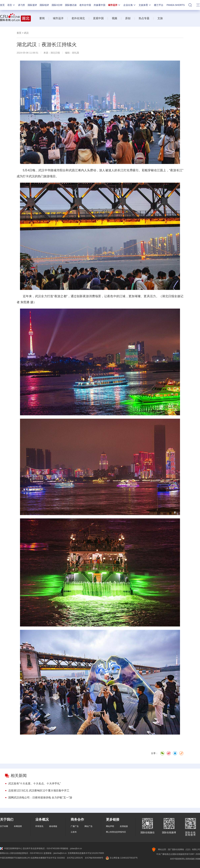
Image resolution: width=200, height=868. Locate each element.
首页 (2, 5)
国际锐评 (44, 5)
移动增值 (53, 826)
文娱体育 (145, 5)
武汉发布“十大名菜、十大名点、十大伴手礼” (35, 784)
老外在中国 (85, 5)
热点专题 (144, 18)
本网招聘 (18, 826)
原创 (128, 18)
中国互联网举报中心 (11, 848)
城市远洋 (114, 5)
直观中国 (98, 18)
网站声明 (110, 826)
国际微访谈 (71, 5)
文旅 (160, 18)
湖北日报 (55, 53)
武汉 (26, 33)
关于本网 (4, 826)
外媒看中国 (99, 5)
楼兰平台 (159, 5)
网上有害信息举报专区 (116, 832)
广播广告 (75, 826)
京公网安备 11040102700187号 (121, 858)
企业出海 (130, 5)
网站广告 (88, 826)
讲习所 (21, 5)
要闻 (42, 18)
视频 (114, 18)
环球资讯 (39, 826)
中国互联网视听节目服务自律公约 (15, 858)
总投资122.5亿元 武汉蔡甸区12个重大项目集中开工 (39, 791)
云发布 (74, 832)
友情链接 (124, 826)
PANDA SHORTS (176, 5)
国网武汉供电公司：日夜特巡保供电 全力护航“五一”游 (40, 798)
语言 (11, 5)
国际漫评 (32, 5)
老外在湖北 (78, 18)
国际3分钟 (57, 5)
